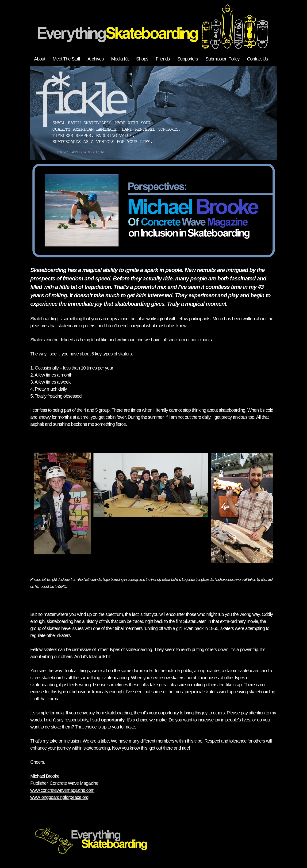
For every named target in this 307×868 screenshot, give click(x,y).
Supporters (188, 59)
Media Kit (120, 59)
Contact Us (257, 59)
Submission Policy (222, 59)
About (40, 59)
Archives (96, 59)
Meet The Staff (66, 59)
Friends (163, 59)
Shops (142, 59)
